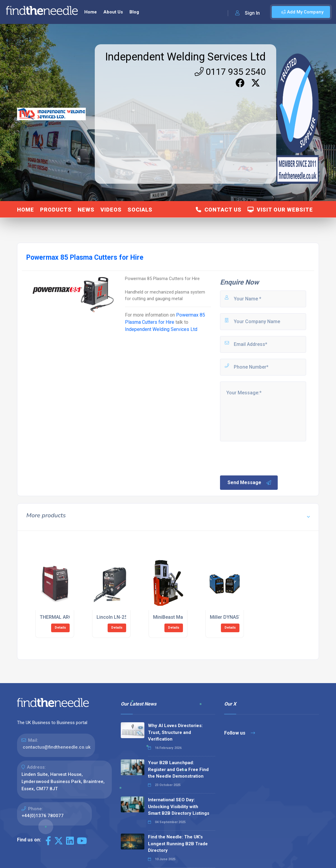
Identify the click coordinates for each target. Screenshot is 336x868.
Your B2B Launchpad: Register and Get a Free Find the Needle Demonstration (178, 769)
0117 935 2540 (230, 72)
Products (56, 210)
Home (91, 12)
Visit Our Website (280, 210)
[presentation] (265, 458)
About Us (113, 12)
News (86, 210)
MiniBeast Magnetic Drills (181, 617)
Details (60, 628)
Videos (111, 210)
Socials (140, 210)
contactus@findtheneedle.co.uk (57, 747)
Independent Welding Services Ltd (185, 57)
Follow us (240, 733)
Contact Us (219, 210)
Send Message (250, 483)
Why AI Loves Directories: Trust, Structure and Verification (175, 732)
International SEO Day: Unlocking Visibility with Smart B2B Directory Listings (179, 807)
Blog (134, 12)
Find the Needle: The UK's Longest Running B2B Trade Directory (178, 844)
